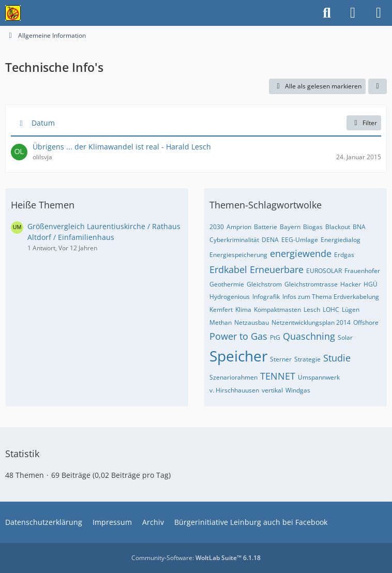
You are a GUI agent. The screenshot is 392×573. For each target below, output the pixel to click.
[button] (378, 86)
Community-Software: (196, 558)
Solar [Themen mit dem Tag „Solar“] (345, 337)
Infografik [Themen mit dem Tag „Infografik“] (266, 297)
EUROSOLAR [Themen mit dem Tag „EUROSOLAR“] (324, 271)
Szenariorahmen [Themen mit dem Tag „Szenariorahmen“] (233, 377)
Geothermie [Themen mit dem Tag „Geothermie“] (227, 284)
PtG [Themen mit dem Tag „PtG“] (275, 337)
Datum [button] (43, 123)
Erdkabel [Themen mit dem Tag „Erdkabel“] (228, 269)
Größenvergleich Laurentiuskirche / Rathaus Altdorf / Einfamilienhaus (104, 232)
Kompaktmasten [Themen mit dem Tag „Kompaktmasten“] (277, 310)
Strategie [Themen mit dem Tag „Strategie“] (307, 359)
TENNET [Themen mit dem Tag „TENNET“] (278, 376)
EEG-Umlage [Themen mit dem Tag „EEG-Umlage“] (300, 240)
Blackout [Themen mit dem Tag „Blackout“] (338, 227)
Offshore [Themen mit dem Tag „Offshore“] (366, 322)
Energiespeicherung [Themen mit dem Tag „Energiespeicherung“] (238, 255)
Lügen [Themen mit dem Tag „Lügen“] (351, 310)
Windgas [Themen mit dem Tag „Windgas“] (298, 390)
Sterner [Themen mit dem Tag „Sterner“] (281, 359)
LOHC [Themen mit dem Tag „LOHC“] (331, 310)
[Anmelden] (353, 13)
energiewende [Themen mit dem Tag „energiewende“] (301, 253)
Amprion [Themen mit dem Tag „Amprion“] (239, 227)
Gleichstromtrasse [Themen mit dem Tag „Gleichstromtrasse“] (311, 284)
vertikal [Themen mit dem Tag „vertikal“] (272, 390)
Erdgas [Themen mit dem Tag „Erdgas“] (344, 255)
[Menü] (379, 13)
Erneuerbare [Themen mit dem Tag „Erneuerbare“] (277, 269)
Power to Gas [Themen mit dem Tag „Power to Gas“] (238, 336)
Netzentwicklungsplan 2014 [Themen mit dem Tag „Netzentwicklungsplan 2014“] (311, 322)
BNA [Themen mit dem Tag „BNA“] (359, 227)
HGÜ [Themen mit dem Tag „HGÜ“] (371, 284)
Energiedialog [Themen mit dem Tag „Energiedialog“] (341, 240)
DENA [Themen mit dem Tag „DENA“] (270, 240)
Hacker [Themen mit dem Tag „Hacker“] (351, 284)
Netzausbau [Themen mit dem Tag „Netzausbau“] (252, 322)
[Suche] (327, 13)
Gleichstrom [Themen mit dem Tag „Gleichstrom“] (264, 284)
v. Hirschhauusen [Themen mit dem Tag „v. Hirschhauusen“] (234, 390)
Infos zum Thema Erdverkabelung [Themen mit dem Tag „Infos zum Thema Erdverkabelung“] (331, 297)
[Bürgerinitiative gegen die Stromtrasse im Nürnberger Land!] (13, 13)
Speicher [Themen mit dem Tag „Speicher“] (238, 356)
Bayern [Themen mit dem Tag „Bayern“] (290, 227)
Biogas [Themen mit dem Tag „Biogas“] (313, 227)
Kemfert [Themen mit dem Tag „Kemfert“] (221, 310)
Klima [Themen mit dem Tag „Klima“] (243, 310)
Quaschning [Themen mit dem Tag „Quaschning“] (309, 336)
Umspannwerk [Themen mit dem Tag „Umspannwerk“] (319, 377)
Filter (364, 123)
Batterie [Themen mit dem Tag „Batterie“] (266, 227)
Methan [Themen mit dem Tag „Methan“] (221, 322)
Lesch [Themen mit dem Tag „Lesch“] (312, 310)
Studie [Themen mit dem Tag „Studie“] (337, 358)
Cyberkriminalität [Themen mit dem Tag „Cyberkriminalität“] (234, 240)
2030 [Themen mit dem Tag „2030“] (217, 227)
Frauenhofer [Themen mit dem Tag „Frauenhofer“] (362, 271)
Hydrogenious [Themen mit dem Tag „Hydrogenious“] (230, 297)
